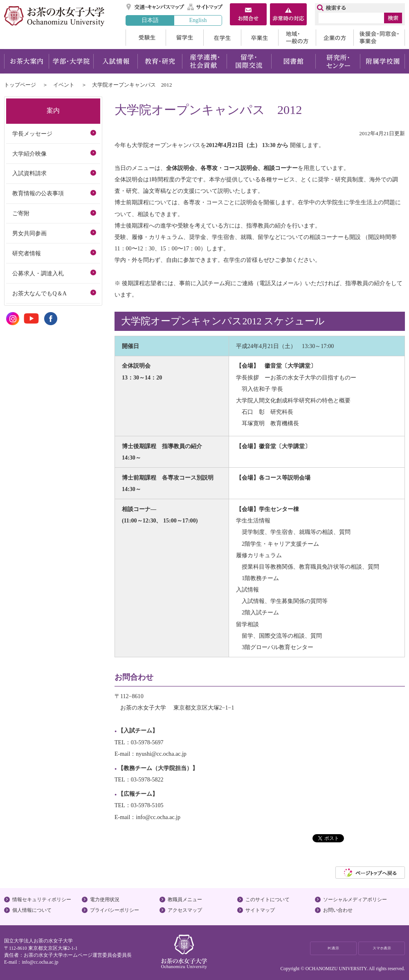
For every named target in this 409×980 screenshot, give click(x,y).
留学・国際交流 (249, 61)
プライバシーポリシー (115, 910)
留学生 (184, 38)
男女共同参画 (29, 233)
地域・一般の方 (297, 38)
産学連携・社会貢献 (204, 61)
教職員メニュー (185, 900)
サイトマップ (205, 7)
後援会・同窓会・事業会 (379, 38)
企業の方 (335, 38)
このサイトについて (267, 900)
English (198, 20)
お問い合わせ (338, 910)
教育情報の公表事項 (38, 193)
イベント (64, 85)
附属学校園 (383, 61)
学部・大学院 (71, 61)
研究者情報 (27, 253)
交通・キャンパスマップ (156, 7)
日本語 (150, 20)
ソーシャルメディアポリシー (355, 900)
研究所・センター (338, 61)
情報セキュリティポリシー (42, 900)
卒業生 (260, 38)
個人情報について (32, 910)
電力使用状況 (105, 900)
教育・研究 (160, 61)
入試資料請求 (29, 173)
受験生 (146, 38)
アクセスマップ (185, 910)
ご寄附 (21, 213)
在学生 (222, 38)
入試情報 (115, 61)
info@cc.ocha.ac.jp (40, 962)
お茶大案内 (26, 61)
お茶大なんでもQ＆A (39, 293)
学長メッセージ (32, 134)
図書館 (293, 61)
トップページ (20, 85)
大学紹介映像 (29, 154)
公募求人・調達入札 (38, 273)
